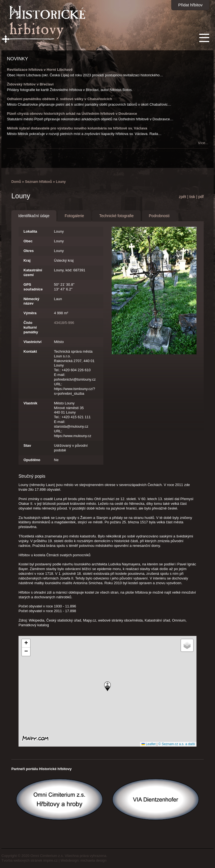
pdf (201, 197)
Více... (203, 143)
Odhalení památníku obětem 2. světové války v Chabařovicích (60, 99)
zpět (182, 197)
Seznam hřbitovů (38, 182)
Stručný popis (32, 476)
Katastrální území (33, 272)
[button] (107, 686)
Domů (16, 182)
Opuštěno (32, 460)
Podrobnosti (159, 216)
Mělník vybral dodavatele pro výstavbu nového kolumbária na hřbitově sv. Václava (77, 128)
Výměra (30, 313)
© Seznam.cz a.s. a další (177, 744)
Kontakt (30, 351)
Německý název (31, 301)
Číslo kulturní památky (31, 327)
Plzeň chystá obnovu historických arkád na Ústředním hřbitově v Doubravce (72, 114)
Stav (27, 445)
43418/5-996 (64, 323)
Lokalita (30, 231)
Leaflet (149, 744)
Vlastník (30, 403)
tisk (192, 197)
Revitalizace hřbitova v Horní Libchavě (40, 70)
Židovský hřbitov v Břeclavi (30, 84)
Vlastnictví (32, 342)
